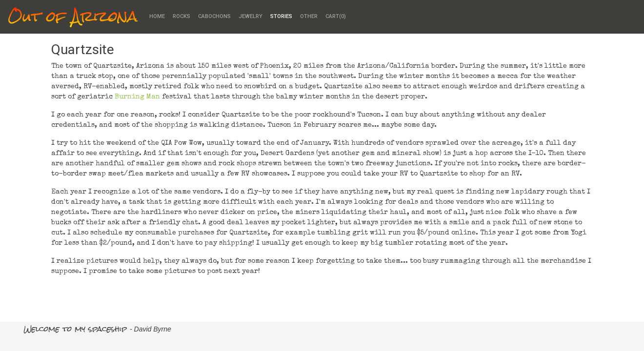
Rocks (181, 16)
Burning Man (137, 97)
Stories (281, 16)
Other (309, 16)
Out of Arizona (73, 17)
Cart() (336, 16)
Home (157, 16)
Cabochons (214, 16)
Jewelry (251, 16)
